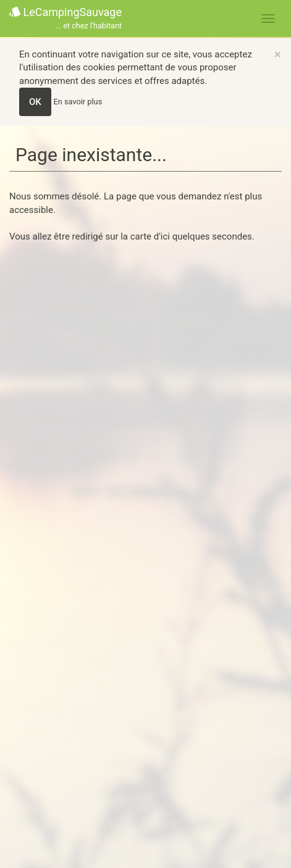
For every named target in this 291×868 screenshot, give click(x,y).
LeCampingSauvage (65, 19)
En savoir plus (78, 102)
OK (35, 102)
